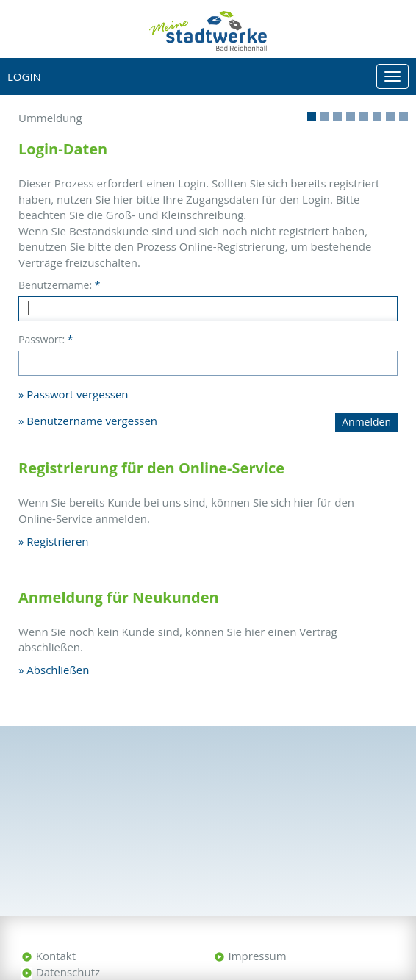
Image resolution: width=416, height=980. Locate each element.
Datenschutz (68, 972)
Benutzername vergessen (92, 421)
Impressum (258, 956)
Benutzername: (59, 285)
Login (24, 76)
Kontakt (56, 956)
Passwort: (46, 339)
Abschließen (58, 670)
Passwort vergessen (77, 394)
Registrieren (57, 541)
